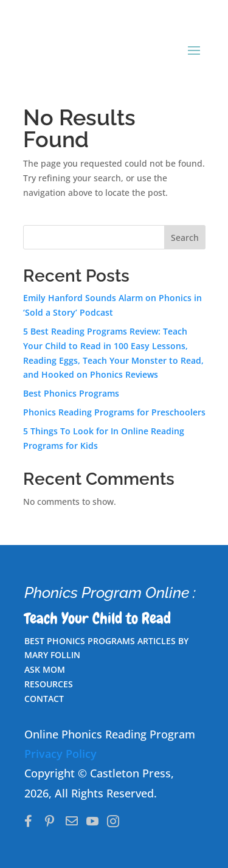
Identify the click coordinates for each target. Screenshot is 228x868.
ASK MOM (45, 669)
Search (185, 238)
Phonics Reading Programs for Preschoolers (114, 412)
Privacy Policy (60, 754)
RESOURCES (49, 684)
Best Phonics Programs (71, 393)
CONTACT (44, 699)
